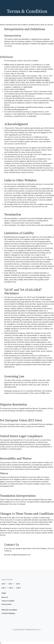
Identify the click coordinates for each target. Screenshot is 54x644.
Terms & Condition (8, 601)
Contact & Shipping (8, 613)
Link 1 (3, 584)
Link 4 (4, 588)
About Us (5, 597)
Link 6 (19, 588)
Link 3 (18, 584)
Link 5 (11, 588)
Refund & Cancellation (9, 610)
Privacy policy (7, 604)
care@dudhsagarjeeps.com (21, 555)
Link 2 (10, 584)
